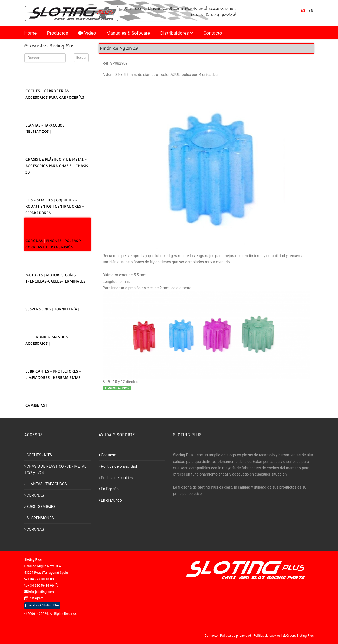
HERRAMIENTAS (67, 378)
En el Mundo (110, 500)
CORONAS (35, 241)
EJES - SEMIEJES (40, 200)
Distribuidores (176, 33)
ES (303, 11)
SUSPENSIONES (39, 309)
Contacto (213, 33)
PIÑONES (54, 241)
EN (311, 11)
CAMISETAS (36, 405)
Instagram (34, 598)
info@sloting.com (39, 592)
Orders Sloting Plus (298, 636)
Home (31, 33)
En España (109, 489)
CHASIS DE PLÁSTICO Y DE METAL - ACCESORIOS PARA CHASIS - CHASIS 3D (57, 166)
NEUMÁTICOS (38, 132)
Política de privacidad (118, 466)
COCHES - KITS (38, 455)
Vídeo (87, 33)
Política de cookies (116, 478)
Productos (58, 33)
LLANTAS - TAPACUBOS (45, 125)
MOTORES (35, 275)
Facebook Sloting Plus (42, 605)
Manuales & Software (128, 33)
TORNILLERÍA (66, 309)
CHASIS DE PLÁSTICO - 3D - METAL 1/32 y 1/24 (55, 470)
